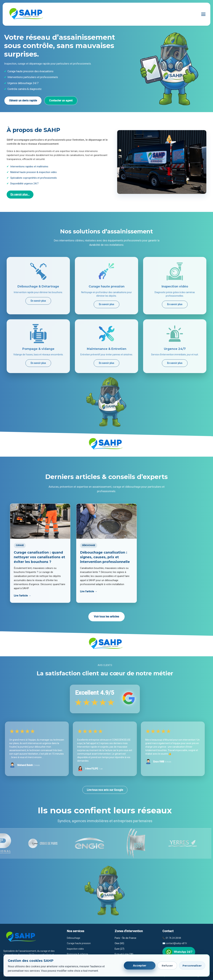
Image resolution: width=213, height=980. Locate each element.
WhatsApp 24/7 (179, 952)
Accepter (140, 966)
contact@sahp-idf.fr (176, 943)
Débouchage (74, 938)
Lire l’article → (22, 596)
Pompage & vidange (77, 954)
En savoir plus (38, 301)
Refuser (167, 966)
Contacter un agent (61, 101)
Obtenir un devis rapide (23, 101)
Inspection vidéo (75, 949)
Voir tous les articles (106, 617)
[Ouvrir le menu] (203, 14)
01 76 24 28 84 (173, 938)
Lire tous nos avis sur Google (105, 790)
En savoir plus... (20, 194)
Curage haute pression (79, 943)
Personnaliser (192, 966)
